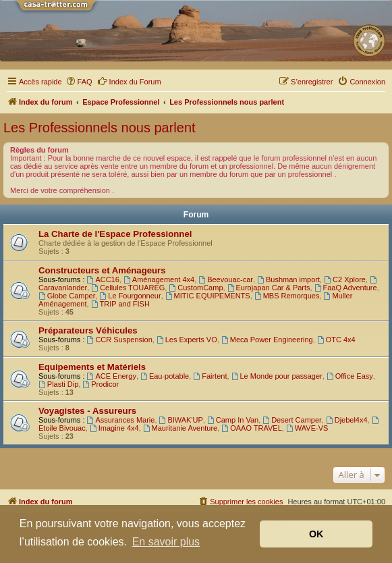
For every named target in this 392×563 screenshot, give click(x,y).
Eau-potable (165, 376)
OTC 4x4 (336, 340)
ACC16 (103, 279)
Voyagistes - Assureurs (87, 411)
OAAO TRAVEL (251, 428)
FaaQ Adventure (346, 288)
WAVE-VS (307, 428)
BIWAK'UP (181, 420)
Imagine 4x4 (114, 428)
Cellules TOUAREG (128, 288)
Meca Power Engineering (267, 340)
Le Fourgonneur (131, 296)
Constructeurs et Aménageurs (102, 270)
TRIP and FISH (120, 304)
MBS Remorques (287, 296)
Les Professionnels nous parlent (100, 128)
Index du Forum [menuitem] (129, 81)
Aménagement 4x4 (159, 279)
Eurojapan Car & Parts (269, 288)
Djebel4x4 (347, 420)
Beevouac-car (226, 279)
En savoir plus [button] (166, 542)
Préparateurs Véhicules (88, 330)
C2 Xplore (345, 279)
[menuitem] (79, 82)
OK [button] (316, 534)
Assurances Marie (121, 420)
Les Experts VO (187, 340)
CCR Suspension (120, 340)
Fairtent (210, 376)
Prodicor (101, 384)
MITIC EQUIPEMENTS (208, 296)
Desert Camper (292, 420)
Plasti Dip (58, 384)
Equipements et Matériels (92, 367)
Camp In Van (233, 420)
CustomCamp (196, 288)
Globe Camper (67, 296)
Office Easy (350, 376)
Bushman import (288, 279)
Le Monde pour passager (277, 376)
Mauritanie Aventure (180, 428)
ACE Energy (112, 376)
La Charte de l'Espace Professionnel (115, 234)
